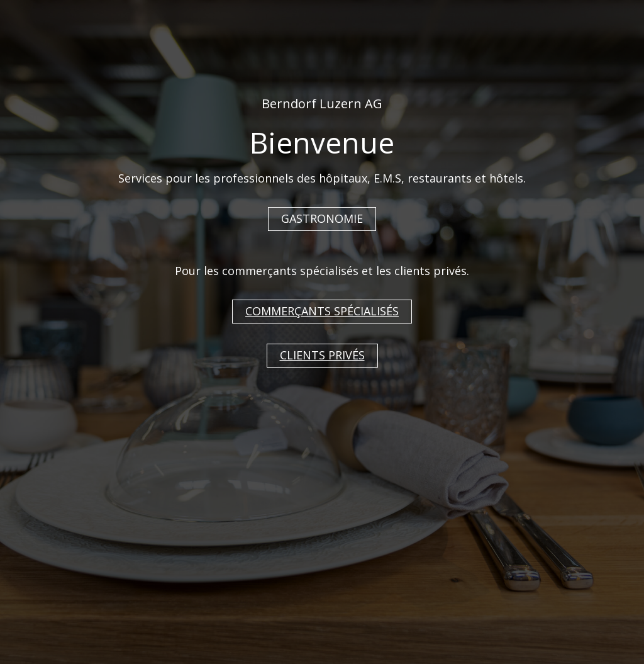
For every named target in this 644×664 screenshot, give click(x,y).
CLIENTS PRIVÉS (322, 355)
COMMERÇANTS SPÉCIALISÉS (322, 311)
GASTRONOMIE (322, 218)
